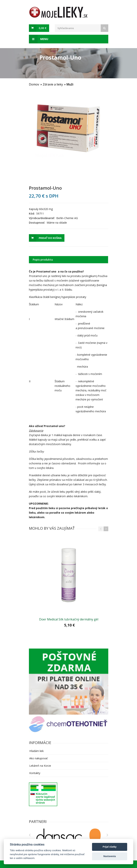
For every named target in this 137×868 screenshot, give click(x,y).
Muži (70, 84)
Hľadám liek (36, 751)
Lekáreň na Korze (40, 766)
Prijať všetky (110, 847)
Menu (39, 39)
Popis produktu (43, 260)
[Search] (104, 28)
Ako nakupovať (38, 758)
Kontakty (35, 773)
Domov (34, 84)
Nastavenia (110, 856)
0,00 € (43, 28)
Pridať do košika (50, 238)
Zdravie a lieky (53, 84)
